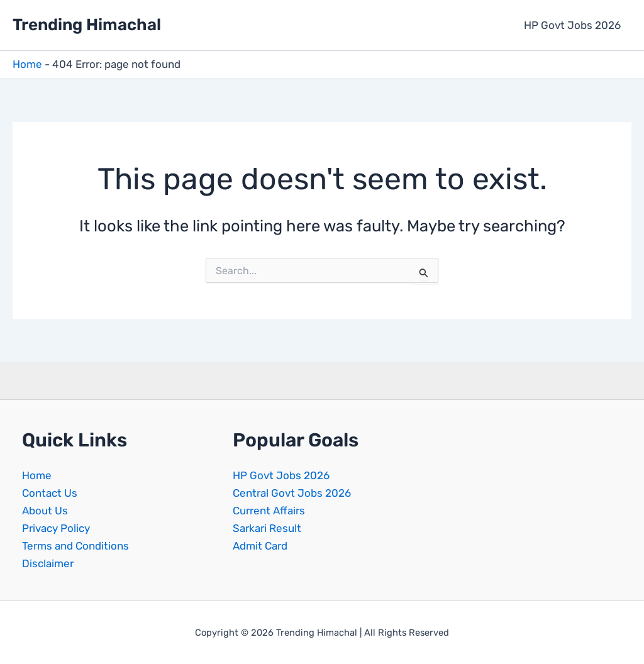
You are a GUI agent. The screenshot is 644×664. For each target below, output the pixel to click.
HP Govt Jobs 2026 (572, 25)
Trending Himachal (87, 25)
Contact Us (50, 493)
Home (27, 64)
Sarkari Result (267, 528)
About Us (45, 511)
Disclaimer (48, 563)
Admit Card (260, 546)
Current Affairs (269, 511)
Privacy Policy (56, 528)
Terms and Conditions (75, 546)
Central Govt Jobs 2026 (292, 493)
